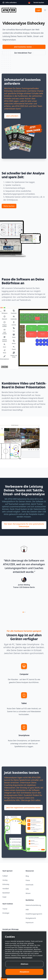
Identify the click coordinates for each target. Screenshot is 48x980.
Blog (27, 876)
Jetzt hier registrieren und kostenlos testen (23, 808)
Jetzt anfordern (12, 116)
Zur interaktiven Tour (24, 53)
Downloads (29, 885)
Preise (28, 880)
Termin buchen (39, 2)
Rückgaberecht (31, 918)
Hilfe (27, 889)
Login (38, 10)
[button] (23, 612)
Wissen (28, 893)
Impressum (30, 922)
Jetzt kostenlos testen (24, 47)
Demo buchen (9, 206)
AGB (27, 910)
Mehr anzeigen (27, 964)
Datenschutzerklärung (13, 964)
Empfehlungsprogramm (34, 914)
